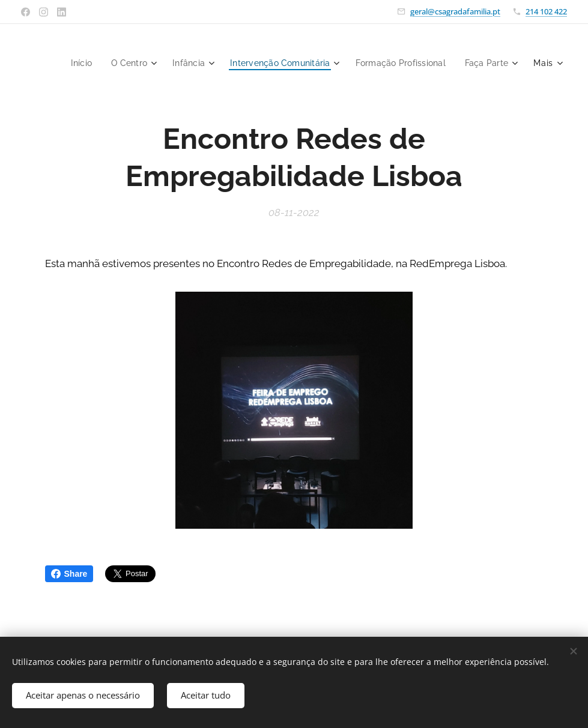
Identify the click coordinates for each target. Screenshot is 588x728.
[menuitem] (136, 63)
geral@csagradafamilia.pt (455, 11)
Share (69, 574)
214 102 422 (546, 11)
